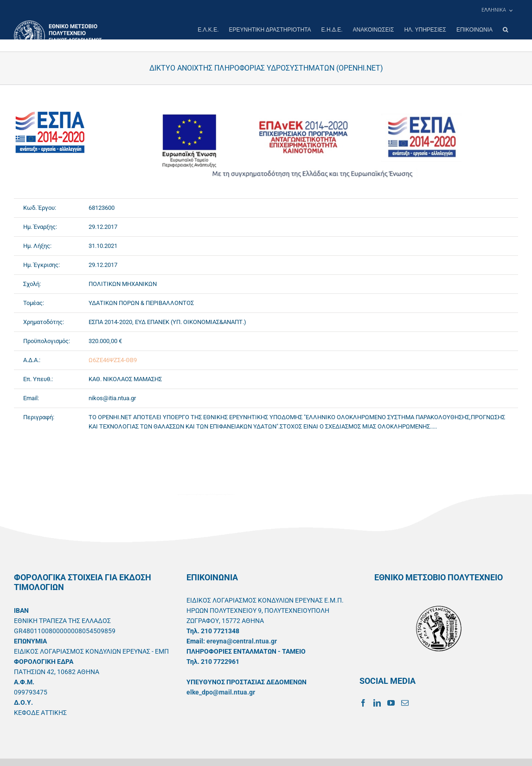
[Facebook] (363, 703)
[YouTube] (391, 703)
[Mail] (405, 703)
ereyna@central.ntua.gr (242, 641)
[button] (505, 30)
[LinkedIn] (377, 703)
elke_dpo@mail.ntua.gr (221, 692)
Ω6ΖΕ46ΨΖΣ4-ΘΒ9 (113, 360)
